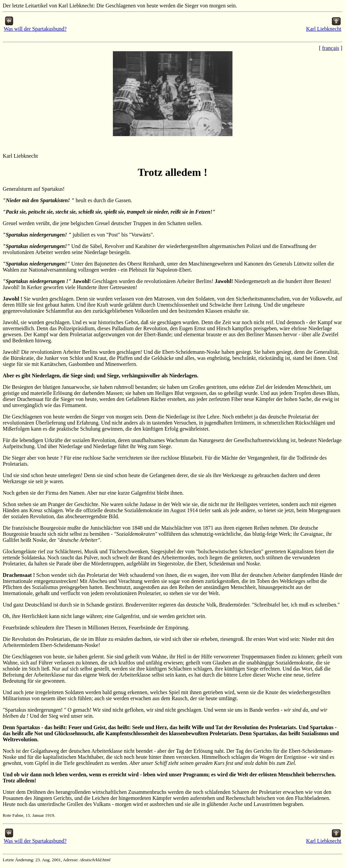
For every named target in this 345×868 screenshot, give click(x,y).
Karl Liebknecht (324, 26)
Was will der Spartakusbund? (35, 26)
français (331, 48)
